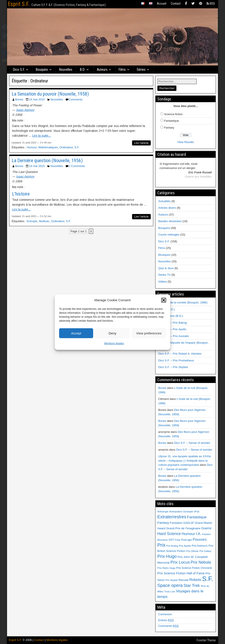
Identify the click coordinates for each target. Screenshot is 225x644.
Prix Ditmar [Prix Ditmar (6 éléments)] (192, 551)
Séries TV (164, 275)
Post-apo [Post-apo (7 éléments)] (187, 540)
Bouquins (42, 70)
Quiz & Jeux (166, 268)
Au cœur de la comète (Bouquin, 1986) (183, 302)
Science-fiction (173, 114)
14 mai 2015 (37, 99)
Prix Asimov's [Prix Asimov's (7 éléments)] (200, 546)
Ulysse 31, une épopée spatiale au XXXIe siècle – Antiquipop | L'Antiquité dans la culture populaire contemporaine (185, 461)
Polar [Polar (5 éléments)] (178, 540)
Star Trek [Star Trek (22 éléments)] (192, 585)
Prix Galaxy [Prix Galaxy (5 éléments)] (205, 551)
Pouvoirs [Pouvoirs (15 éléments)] (200, 539)
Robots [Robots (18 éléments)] (195, 580)
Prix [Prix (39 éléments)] (161, 545)
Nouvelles (66, 70)
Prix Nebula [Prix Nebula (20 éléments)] (201, 562)
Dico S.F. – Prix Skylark (173, 367)
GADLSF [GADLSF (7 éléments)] (189, 523)
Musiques (164, 255)
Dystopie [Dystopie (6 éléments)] (188, 512)
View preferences (149, 333)
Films (122, 70)
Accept (76, 333)
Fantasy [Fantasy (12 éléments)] (163, 523)
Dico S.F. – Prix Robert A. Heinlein (180, 354)
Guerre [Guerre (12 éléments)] (206, 528)
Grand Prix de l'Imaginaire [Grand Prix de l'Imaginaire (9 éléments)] (183, 528)
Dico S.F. (19, 70)
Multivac (44, 221)
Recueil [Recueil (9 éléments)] (184, 580)
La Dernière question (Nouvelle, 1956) (47, 161)
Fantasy (169, 128)
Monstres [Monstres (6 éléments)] (163, 540)
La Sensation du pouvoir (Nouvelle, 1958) (50, 94)
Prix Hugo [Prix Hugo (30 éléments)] (167, 556)
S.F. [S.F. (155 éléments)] (208, 579)
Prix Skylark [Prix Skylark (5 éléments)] (172, 580)
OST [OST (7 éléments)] (171, 540)
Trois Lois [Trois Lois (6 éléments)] (170, 591)
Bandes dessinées (170, 221)
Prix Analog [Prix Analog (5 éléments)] (172, 546)
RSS (211, 4)
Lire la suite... (42, 136)
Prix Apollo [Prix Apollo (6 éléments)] (185, 546)
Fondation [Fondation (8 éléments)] (176, 523)
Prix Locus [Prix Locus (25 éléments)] (180, 562)
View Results (186, 142)
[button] (164, 300)
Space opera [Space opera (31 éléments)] (170, 585)
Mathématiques (48, 147)
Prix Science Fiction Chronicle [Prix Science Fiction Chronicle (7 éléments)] (194, 568)
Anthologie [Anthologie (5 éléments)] (163, 512)
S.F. (77, 147)
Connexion (165, 614)
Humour (32, 147)
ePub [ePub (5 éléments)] (197, 512)
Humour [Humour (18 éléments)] (188, 534)
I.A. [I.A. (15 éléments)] (199, 534)
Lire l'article (141, 143)
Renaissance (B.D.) (171, 316)
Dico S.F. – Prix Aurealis (173, 336)
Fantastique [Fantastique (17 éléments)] (197, 517)
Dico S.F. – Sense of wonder (192, 443)
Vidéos (163, 282)
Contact (176, 4)
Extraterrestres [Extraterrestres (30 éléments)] (172, 517)
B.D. (82, 70)
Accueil (162, 4)
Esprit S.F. (19, 4)
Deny (112, 333)
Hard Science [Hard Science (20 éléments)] (169, 534)
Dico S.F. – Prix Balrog (172, 323)
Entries (166, 620)
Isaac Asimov (25, 110)
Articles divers (167, 208)
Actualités (164, 201)
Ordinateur (66, 147)
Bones (19, 99)
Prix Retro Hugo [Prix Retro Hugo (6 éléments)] (166, 568)
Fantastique (172, 121)
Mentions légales (114, 343)
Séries (141, 70)
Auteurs (102, 70)
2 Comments (77, 166)
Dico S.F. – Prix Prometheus (176, 360)
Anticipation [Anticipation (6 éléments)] (176, 512)
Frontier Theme (206, 640)
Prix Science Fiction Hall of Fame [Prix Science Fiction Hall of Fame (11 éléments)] (181, 573)
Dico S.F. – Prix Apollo (172, 329)
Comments (76, 99)
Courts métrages (169, 235)
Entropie (32, 221)
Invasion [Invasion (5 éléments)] (206, 534)
